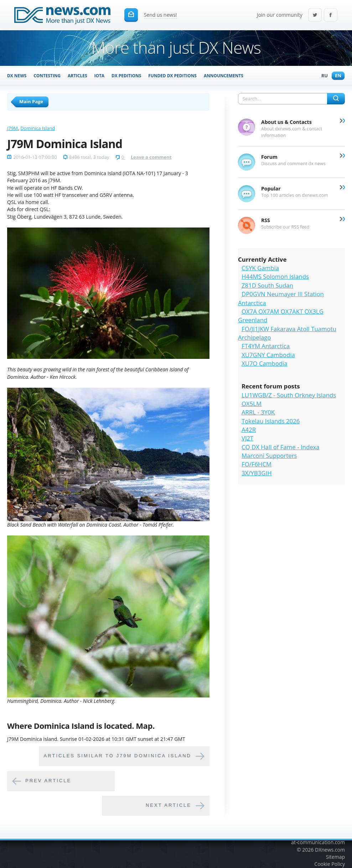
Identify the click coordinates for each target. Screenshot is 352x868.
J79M (12, 128)
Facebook (331, 15)
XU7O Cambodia (265, 363)
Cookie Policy (330, 864)
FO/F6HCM (257, 464)
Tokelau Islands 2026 (271, 421)
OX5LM (252, 404)
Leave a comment (151, 157)
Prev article (48, 781)
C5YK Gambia (260, 268)
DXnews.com (330, 850)
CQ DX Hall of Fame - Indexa (281, 447)
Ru (323, 76)
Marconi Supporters (269, 456)
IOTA (100, 75)
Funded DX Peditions (172, 75)
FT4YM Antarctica (266, 346)
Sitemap (335, 857)
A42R (249, 430)
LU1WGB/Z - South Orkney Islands (289, 395)
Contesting (47, 75)
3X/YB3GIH (257, 473)
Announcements (224, 75)
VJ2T (247, 438)
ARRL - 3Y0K (258, 412)
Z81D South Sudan (267, 285)
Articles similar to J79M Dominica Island (118, 756)
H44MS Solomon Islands (275, 276)
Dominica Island (38, 128)
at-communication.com (318, 842)
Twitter (315, 15)
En (336, 76)
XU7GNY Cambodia (268, 355)
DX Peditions (126, 75)
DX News (17, 75)
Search (336, 99)
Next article (169, 806)
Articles (77, 75)
